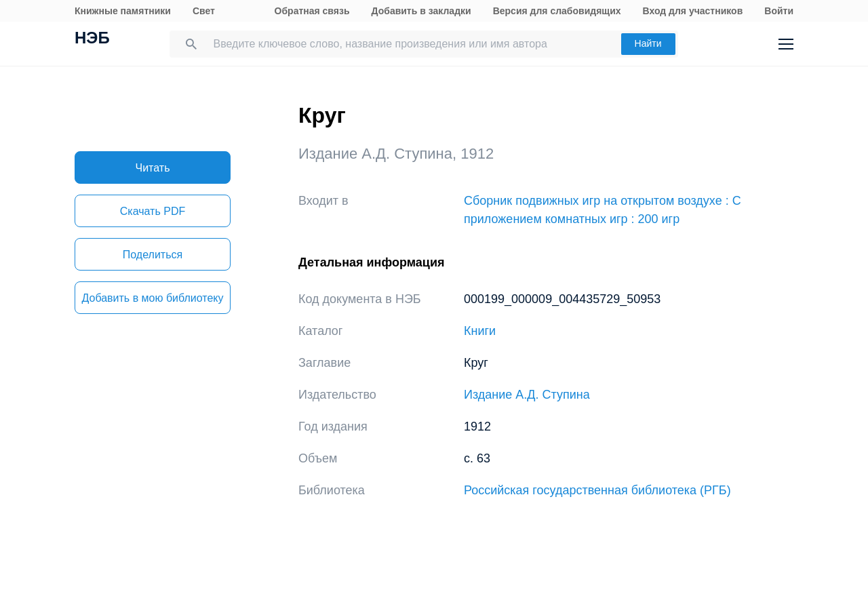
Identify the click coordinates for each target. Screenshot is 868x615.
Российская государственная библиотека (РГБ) (597, 490)
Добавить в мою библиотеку (152, 298)
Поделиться (153, 255)
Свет (204, 11)
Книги (480, 331)
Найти (648, 43)
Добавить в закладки (421, 11)
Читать (153, 168)
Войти (779, 11)
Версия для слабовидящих (557, 11)
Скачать (153, 211)
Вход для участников (693, 11)
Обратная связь (312, 11)
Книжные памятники (123, 11)
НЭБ (92, 39)
